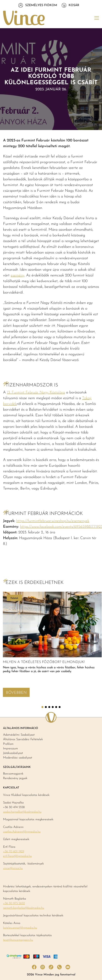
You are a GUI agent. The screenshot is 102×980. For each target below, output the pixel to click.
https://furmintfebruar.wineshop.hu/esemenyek (53, 521)
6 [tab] (60, 707)
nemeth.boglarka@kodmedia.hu (24, 908)
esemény (18, 275)
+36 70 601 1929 (14, 852)
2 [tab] (46, 707)
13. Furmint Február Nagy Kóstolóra (36, 392)
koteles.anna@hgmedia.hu (20, 928)
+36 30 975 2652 (14, 903)
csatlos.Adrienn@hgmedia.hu (22, 832)
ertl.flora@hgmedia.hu (17, 856)
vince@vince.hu (13, 868)
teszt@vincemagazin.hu (18, 940)
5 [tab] (56, 707)
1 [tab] (42, 707)
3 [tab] (49, 707)
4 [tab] (53, 707)
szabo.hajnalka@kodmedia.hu (22, 812)
